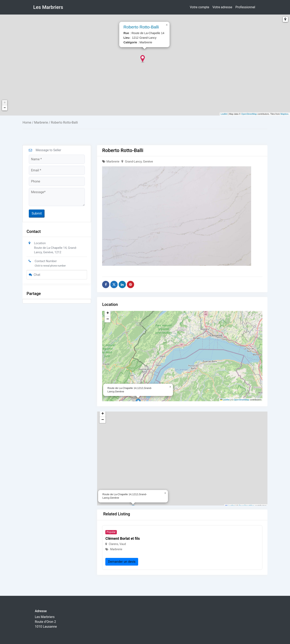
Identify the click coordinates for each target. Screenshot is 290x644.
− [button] (5, 108)
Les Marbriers (48, 7)
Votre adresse (222, 7)
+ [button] (5, 103)
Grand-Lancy (133, 162)
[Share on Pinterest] (130, 284)
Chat (35, 275)
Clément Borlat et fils (123, 538)
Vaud (123, 544)
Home (27, 122)
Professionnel (245, 7)
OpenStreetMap (249, 114)
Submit (37, 213)
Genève (148, 162)
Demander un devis (122, 562)
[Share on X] (114, 284)
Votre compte (200, 7)
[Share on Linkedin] (122, 284)
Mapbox (284, 114)
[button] (171, 386)
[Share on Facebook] (106, 284)
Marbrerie (41, 122)
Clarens (113, 544)
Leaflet (224, 114)
